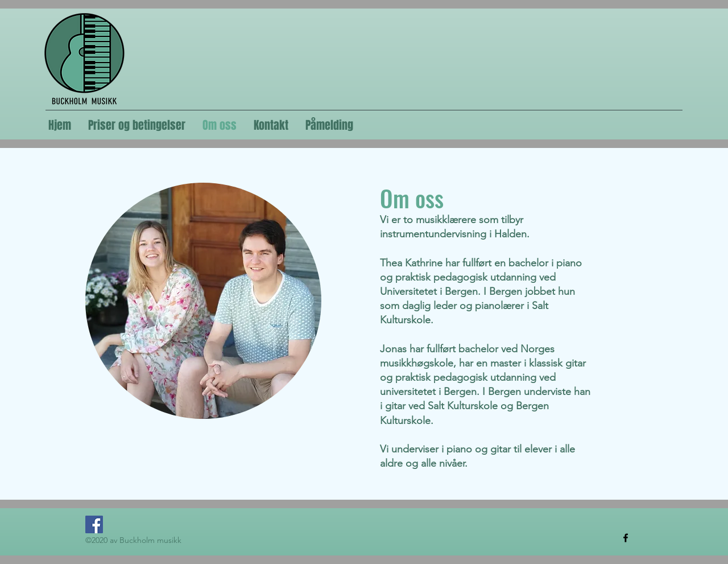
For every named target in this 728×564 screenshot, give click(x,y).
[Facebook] (94, 524)
